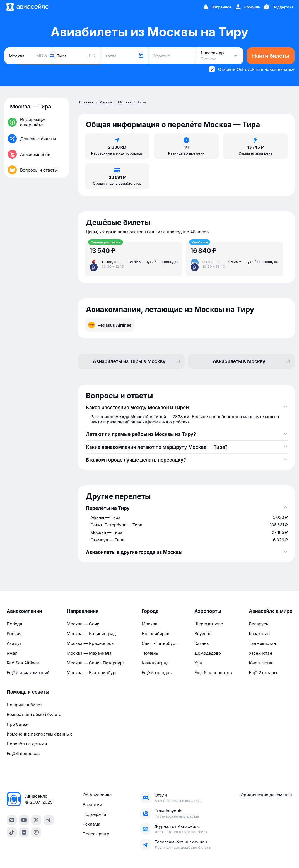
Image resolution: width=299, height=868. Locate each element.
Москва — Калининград (91, 634)
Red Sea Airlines (23, 663)
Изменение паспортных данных (39, 734)
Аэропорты (208, 611)
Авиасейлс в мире (271, 611)
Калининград (155, 663)
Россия (14, 634)
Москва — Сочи (83, 624)
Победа (14, 624)
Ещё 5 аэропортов (213, 673)
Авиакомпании (24, 611)
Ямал (12, 653)
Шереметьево (209, 624)
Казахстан (259, 634)
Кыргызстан (261, 663)
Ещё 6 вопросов (23, 754)
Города (150, 611)
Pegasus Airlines (110, 325)
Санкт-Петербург (159, 643)
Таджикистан (262, 643)
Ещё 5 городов (157, 673)
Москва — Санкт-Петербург (96, 663)
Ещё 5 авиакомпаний (28, 673)
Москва (149, 624)
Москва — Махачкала (89, 653)
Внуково (203, 634)
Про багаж (18, 724)
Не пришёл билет (24, 705)
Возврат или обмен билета (34, 714)
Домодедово (208, 653)
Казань (202, 643)
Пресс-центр (96, 834)
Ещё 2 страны (263, 673)
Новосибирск (155, 634)
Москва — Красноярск (90, 643)
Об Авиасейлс (97, 795)
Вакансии (92, 805)
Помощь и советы (28, 692)
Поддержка (94, 814)
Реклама (91, 824)
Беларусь (258, 624)
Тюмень (150, 653)
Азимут (14, 643)
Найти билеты (271, 56)
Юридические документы (266, 795)
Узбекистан (260, 653)
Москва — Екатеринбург (92, 673)
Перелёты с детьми (27, 744)
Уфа (198, 663)
